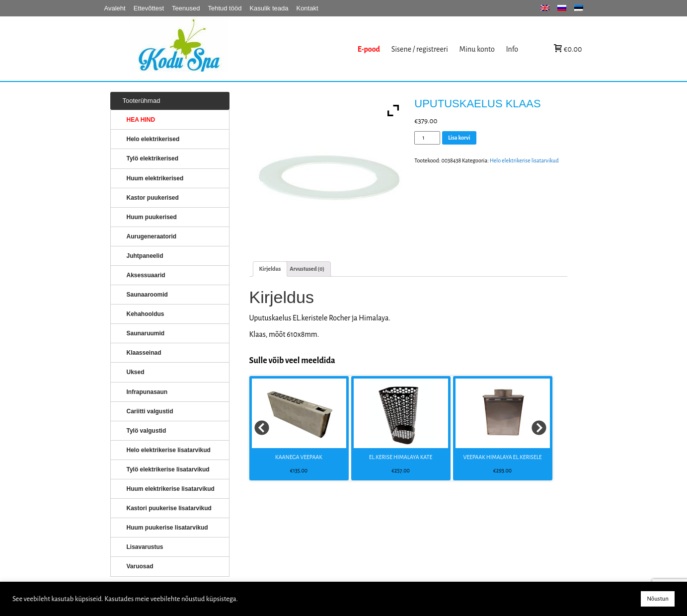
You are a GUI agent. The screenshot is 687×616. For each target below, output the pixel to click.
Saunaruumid (146, 333)
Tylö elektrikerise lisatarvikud (168, 469)
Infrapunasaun (147, 392)
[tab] (270, 269)
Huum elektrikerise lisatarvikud (171, 489)
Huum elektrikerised (155, 178)
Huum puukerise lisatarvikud (167, 528)
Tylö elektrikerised (153, 158)
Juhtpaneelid (145, 256)
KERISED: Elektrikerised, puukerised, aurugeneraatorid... (241, 49)
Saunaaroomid (147, 295)
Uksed (136, 372)
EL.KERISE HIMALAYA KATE (401, 457)
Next (539, 428)
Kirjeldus (270, 269)
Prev (262, 428)
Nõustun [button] (658, 599)
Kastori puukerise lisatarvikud (169, 508)
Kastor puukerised (153, 198)
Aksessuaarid (146, 275)
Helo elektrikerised (153, 139)
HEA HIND (141, 120)
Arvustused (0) (307, 269)
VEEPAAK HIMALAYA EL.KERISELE (502, 457)
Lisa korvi (459, 138)
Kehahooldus (146, 314)
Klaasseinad (144, 353)
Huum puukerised (152, 217)
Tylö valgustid (147, 431)
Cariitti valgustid (150, 411)
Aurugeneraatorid (152, 236)
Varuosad (140, 566)
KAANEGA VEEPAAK (299, 457)
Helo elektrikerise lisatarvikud (524, 160)
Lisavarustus (145, 547)
